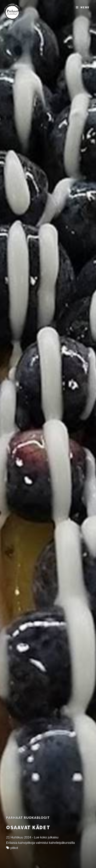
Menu (85, 7)
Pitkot (14, 848)
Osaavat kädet (28, 827)
